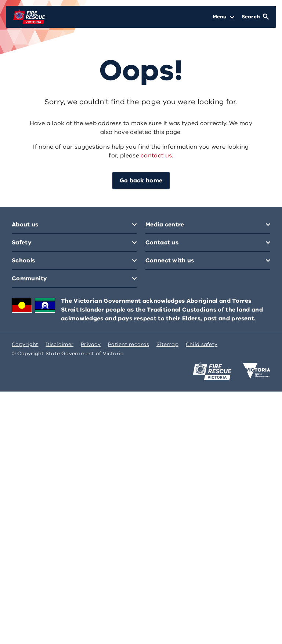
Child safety (202, 344)
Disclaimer (59, 344)
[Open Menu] (223, 17)
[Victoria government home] (257, 371)
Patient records (129, 344)
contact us (156, 156)
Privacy (91, 344)
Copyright (25, 344)
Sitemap (167, 344)
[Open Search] (255, 17)
